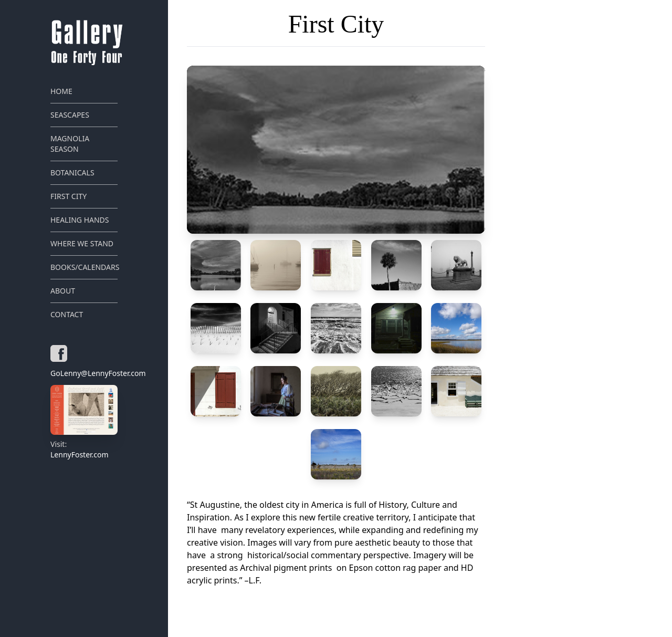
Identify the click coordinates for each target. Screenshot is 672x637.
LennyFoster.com (84, 422)
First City (69, 196)
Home (61, 91)
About (63, 291)
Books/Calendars (84, 267)
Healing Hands (80, 220)
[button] (336, 150)
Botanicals (72, 173)
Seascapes (70, 115)
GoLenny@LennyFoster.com (84, 373)
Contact (67, 314)
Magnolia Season (70, 144)
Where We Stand (82, 243)
